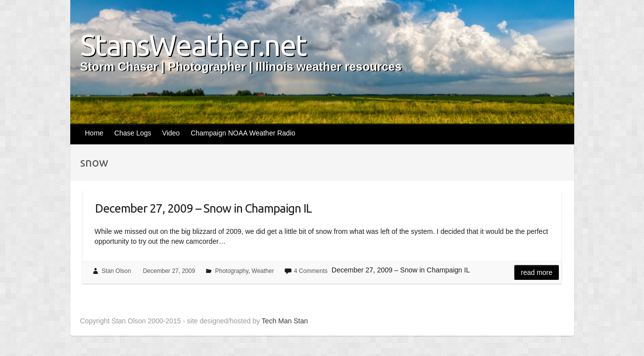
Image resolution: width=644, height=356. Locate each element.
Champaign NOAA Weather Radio (243, 133)
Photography (231, 271)
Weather (263, 271)
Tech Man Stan (285, 321)
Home (94, 133)
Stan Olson (116, 271)
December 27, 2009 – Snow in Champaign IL (203, 208)
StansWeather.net (193, 45)
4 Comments (311, 271)
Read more (537, 272)
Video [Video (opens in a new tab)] (171, 133)
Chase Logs (133, 133)
